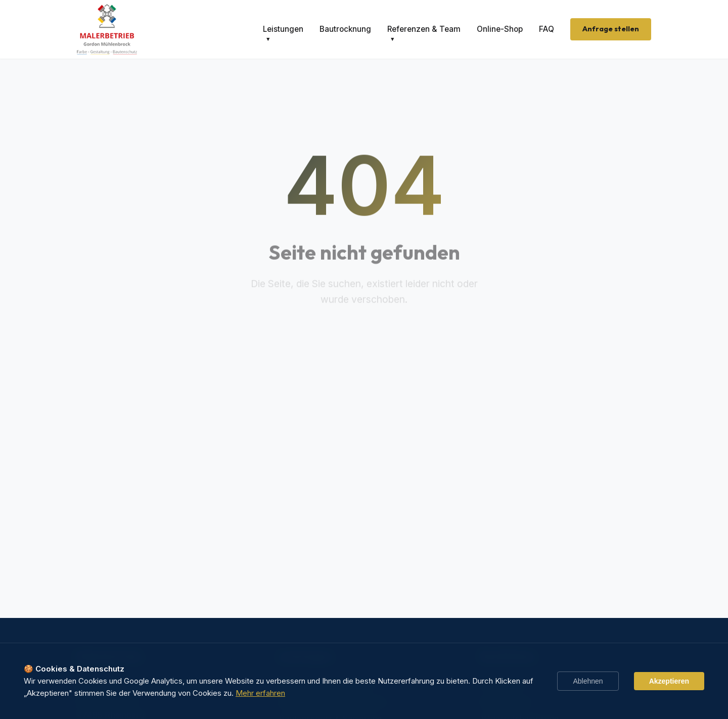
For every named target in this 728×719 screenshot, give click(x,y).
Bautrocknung (345, 29)
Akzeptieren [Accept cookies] (669, 681)
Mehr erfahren (260, 693)
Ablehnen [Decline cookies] (588, 681)
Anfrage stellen (611, 29)
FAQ (547, 29)
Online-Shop (500, 29)
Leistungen (283, 29)
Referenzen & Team (424, 29)
